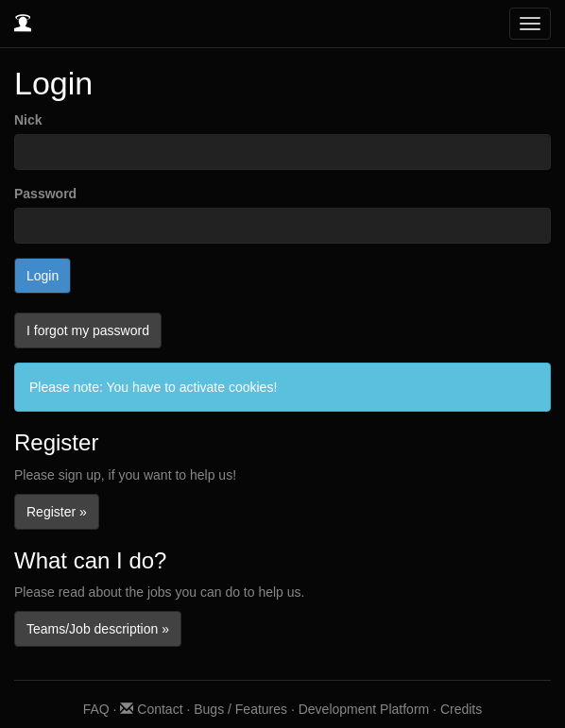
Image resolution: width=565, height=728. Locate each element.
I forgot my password (88, 330)
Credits (461, 709)
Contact (151, 709)
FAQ (96, 709)
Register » (57, 512)
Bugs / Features (240, 709)
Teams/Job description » (98, 629)
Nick (28, 120)
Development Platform (364, 709)
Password (45, 194)
